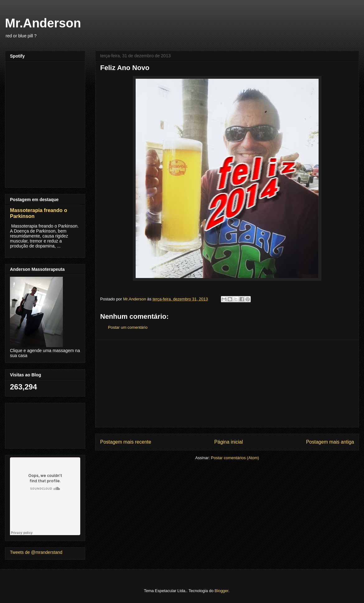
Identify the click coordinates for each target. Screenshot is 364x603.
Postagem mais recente (126, 442)
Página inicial (229, 442)
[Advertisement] (227, 384)
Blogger (222, 591)
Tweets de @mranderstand (36, 552)
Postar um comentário (128, 327)
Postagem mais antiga (330, 442)
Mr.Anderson (43, 23)
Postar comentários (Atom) (235, 458)
